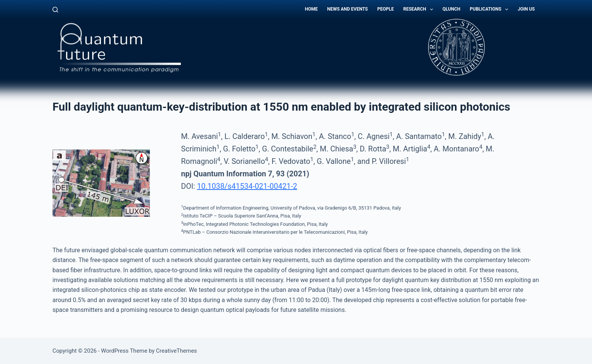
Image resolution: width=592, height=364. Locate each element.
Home (311, 9)
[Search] (55, 10)
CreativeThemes (177, 351)
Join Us (526, 9)
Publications (490, 9)
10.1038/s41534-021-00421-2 (247, 186)
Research (420, 9)
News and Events (347, 9)
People (385, 9)
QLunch (451, 9)
